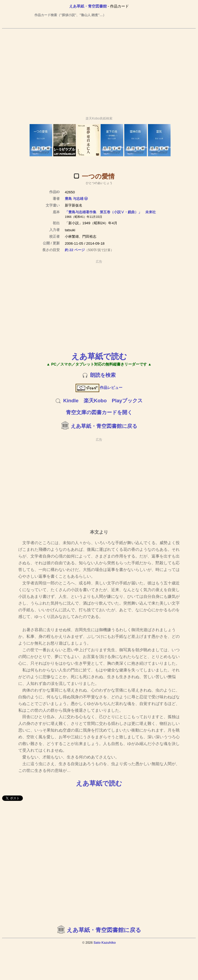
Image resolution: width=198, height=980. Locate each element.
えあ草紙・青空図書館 (88, 6)
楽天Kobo (95, 401)
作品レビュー (99, 388)
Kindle (71, 401)
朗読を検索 (103, 375)
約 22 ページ (75, 250)
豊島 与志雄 (74, 199)
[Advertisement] (99, 70)
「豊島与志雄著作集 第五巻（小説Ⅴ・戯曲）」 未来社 (110, 212)
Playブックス (127, 401)
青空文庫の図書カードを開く (99, 412)
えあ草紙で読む (99, 356)
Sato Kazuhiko (105, 943)
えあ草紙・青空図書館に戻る (104, 426)
